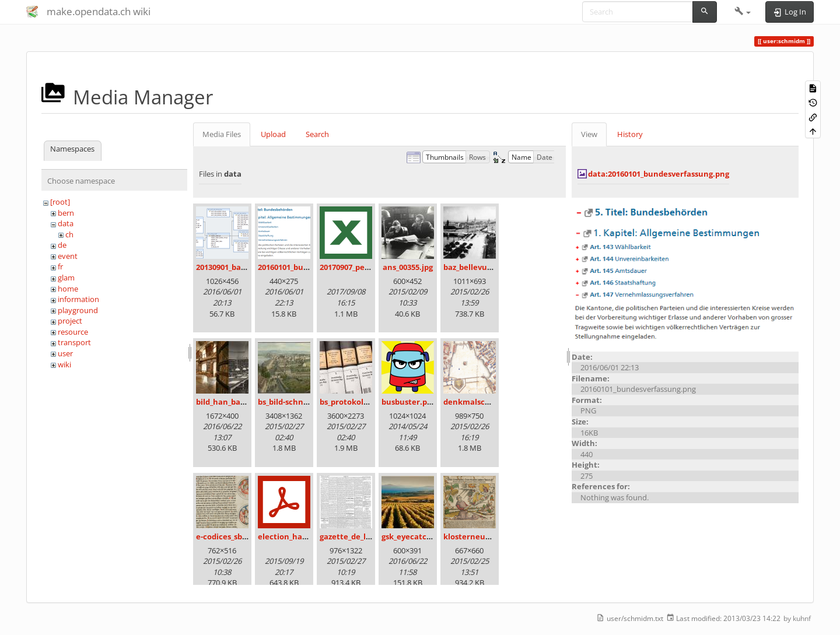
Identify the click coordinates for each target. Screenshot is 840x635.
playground (78, 310)
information (78, 299)
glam (66, 278)
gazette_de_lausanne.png (367, 536)
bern (66, 213)
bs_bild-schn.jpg (287, 402)
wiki (64, 364)
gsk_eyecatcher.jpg (417, 536)
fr (60, 266)
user (65, 353)
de (62, 245)
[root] (60, 202)
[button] (743, 12)
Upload (273, 134)
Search (317, 134)
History (630, 134)
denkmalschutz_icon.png (491, 402)
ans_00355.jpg (408, 267)
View (589, 134)
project (70, 321)
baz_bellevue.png (476, 267)
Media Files (222, 134)
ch (69, 234)
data (66, 223)
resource (73, 332)
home (68, 289)
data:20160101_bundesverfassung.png (659, 174)
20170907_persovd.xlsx (361, 267)
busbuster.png (409, 402)
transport (74, 342)
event (68, 256)
